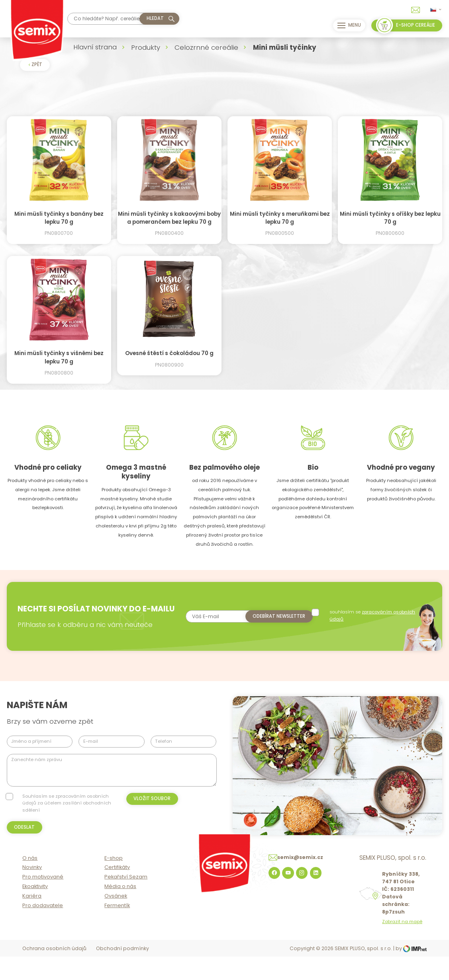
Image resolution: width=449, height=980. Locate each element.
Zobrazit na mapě (402, 946)
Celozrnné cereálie (206, 47)
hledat (155, 18)
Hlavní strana (95, 47)
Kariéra (32, 920)
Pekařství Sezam (126, 901)
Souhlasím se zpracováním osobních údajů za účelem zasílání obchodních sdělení (67, 815)
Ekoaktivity (35, 911)
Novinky (32, 891)
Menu (346, 25)
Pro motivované (43, 901)
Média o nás (120, 911)
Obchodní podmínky (123, 973)
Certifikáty (117, 891)
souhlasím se (371, 617)
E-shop (114, 882)
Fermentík (117, 929)
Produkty (146, 47)
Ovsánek (116, 920)
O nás (30, 882)
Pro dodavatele (43, 929)
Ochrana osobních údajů (54, 973)
